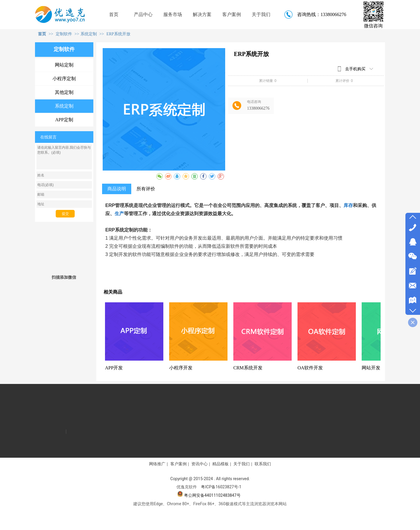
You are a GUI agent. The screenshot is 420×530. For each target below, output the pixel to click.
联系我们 (263, 464)
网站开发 (371, 368)
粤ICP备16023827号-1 (221, 487)
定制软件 (64, 34)
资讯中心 (199, 464)
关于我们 (242, 464)
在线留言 (48, 137)
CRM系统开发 (248, 368)
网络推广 (157, 464)
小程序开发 (181, 368)
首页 (42, 34)
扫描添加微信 (64, 277)
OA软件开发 (310, 368)
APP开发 (114, 368)
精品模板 (220, 464)
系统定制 (89, 34)
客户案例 (178, 464)
